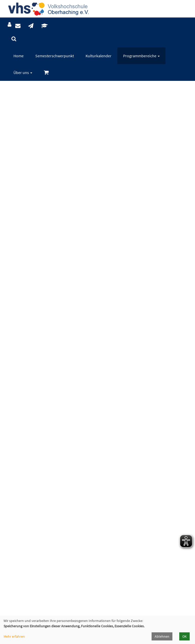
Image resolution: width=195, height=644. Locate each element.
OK (184, 636)
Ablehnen (162, 636)
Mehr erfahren (14, 636)
